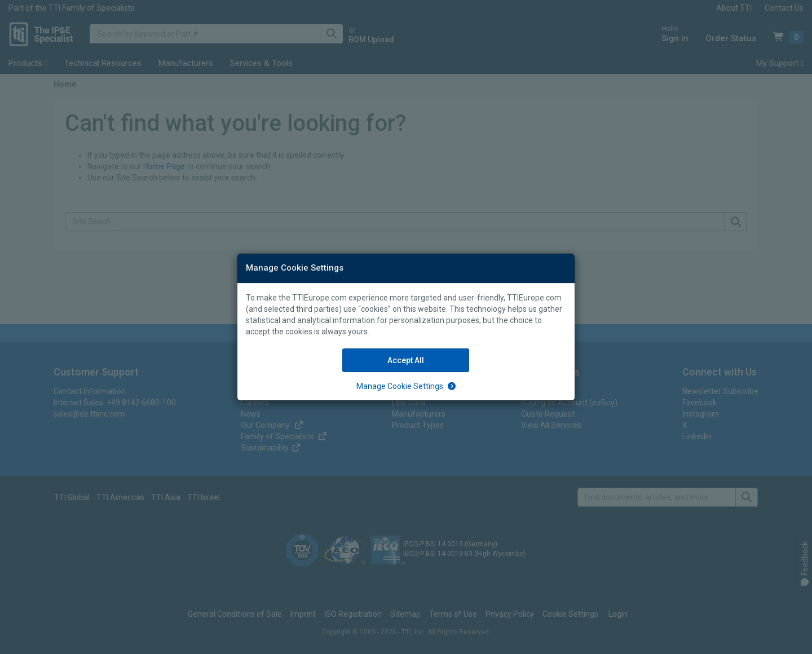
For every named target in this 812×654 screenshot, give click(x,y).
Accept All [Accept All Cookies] (406, 360)
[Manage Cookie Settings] (406, 386)
